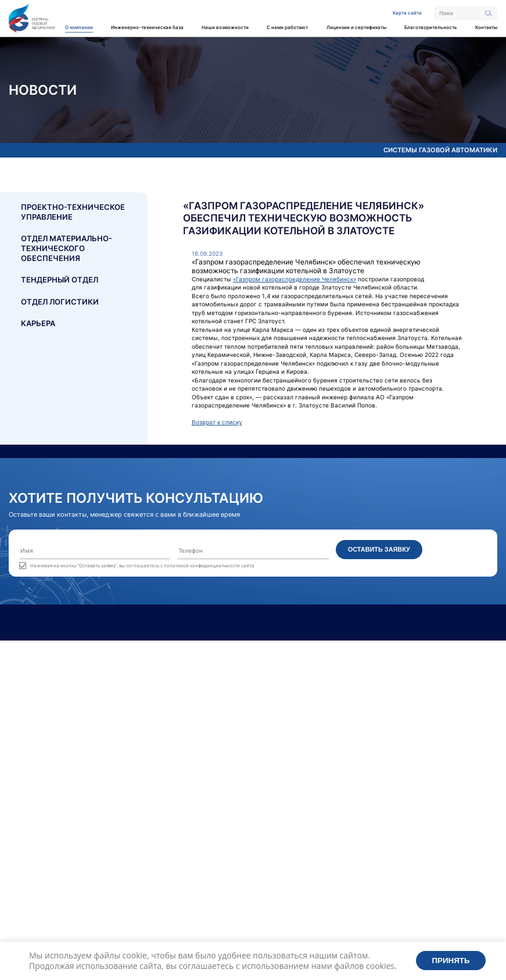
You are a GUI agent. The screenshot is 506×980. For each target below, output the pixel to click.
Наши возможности (225, 27)
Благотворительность (431, 27)
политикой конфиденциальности (202, 566)
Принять (451, 961)
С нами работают (287, 27)
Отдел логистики (60, 302)
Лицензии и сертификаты (356, 27)
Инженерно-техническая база (147, 27)
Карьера (38, 323)
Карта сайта (407, 13)
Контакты (486, 27)
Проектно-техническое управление (73, 212)
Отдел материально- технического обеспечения (67, 248)
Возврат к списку (217, 422)
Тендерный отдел (60, 280)
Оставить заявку (379, 549)
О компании (79, 27)
